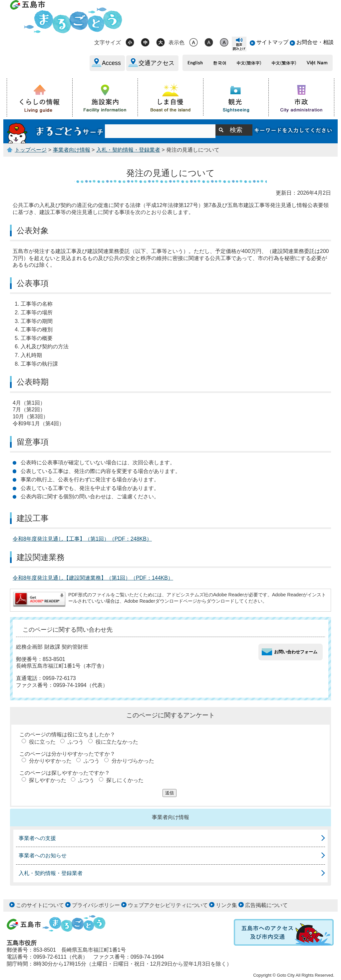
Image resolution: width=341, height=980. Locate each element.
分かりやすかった (50, 761)
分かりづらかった (133, 761)
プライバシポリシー (96, 905)
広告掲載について (266, 905)
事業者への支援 (37, 838)
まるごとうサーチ (56, 131)
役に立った (42, 742)
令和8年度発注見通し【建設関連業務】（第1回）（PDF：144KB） (93, 578)
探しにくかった (125, 780)
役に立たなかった (117, 742)
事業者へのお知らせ (43, 855)
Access (111, 63)
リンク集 (226, 905)
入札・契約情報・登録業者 (128, 150)
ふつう (76, 742)
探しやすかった (48, 780)
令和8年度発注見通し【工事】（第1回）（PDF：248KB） (82, 539)
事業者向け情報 (72, 150)
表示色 (176, 42)
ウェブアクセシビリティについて (168, 905)
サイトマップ (272, 42)
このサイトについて (40, 905)
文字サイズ (108, 42)
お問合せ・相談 (315, 42)
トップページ (31, 150)
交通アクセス (157, 63)
